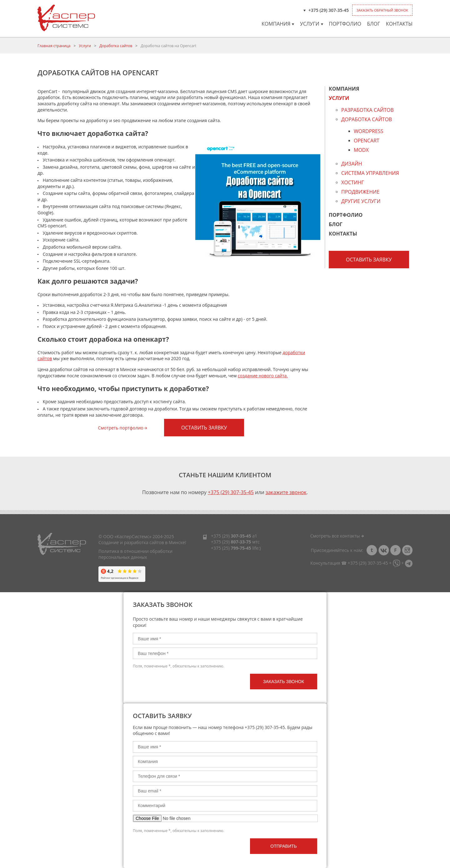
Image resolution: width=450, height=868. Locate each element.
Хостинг (353, 182)
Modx (361, 150)
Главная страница (54, 46)
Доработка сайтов (116, 46)
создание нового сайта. (263, 376)
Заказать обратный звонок (382, 10)
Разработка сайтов (367, 110)
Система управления (370, 173)
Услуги (312, 24)
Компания (278, 24)
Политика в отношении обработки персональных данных (135, 554)
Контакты (399, 24)
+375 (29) (231, 536)
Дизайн (352, 164)
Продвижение (360, 192)
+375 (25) (231, 548)
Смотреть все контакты (337, 536)
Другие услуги (361, 201)
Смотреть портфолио (123, 428)
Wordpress (369, 132)
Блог (373, 24)
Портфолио (345, 24)
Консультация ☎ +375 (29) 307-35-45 (349, 563)
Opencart (367, 141)
